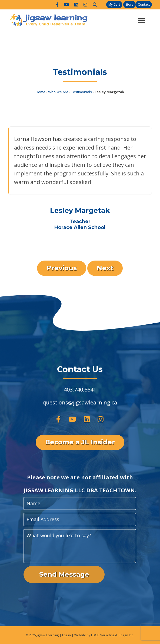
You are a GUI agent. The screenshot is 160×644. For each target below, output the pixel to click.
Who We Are (58, 92)
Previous (62, 268)
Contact (144, 4)
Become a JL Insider (80, 442)
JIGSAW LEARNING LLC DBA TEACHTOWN (79, 490)
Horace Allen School (80, 227)
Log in (66, 635)
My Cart (114, 4)
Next (105, 268)
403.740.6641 (80, 389)
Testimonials (81, 92)
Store (129, 4)
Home (41, 92)
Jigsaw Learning (48, 635)
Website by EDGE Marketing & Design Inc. (104, 635)
